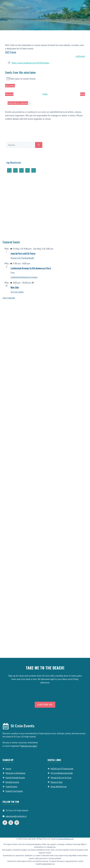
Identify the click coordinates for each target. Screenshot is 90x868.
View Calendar (9, 298)
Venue (8, 769)
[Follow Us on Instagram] (11, 823)
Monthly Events (12, 782)
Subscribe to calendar (18, 103)
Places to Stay (57, 782)
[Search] (39, 145)
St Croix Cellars (17, 292)
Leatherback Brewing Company (24, 277)
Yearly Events (11, 787)
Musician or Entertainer (15, 773)
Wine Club (15, 287)
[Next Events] (83, 94)
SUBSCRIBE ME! (45, 705)
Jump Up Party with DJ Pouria (23, 253)
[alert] (45, 79)
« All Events (80, 56)
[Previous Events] (9, 94)
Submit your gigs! (29, 746)
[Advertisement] (45, 631)
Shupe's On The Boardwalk (22, 258)
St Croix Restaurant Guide (62, 773)
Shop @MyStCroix (59, 787)
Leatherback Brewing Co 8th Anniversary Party (31, 268)
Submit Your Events (14, 791)
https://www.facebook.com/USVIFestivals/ (30, 63)
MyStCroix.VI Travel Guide (62, 769)
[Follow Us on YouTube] (17, 823)
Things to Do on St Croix (61, 778)
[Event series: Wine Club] (33, 283)
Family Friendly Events (15, 778)
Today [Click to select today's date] (45, 94)
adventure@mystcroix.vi (16, 816)
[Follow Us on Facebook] (5, 823)
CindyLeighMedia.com (66, 839)
